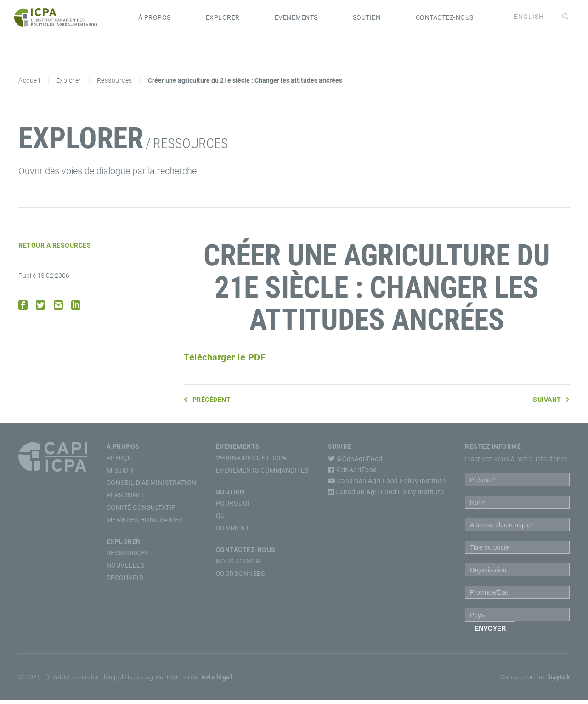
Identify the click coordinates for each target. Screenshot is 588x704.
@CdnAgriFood (355, 463)
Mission (120, 474)
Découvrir (125, 582)
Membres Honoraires (144, 524)
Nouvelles (126, 569)
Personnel (126, 499)
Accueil (29, 84)
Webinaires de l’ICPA (252, 462)
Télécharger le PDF (225, 361)
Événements (296, 20)
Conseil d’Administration (152, 487)
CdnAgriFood (353, 474)
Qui (222, 520)
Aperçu (119, 462)
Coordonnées (240, 578)
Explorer (223, 20)
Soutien (367, 20)
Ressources (115, 84)
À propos (155, 20)
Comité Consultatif (141, 512)
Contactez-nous (445, 20)
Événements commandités (262, 474)
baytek (559, 681)
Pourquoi (233, 507)
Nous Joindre (240, 565)
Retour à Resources (55, 249)
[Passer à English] (525, 19)
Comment (233, 532)
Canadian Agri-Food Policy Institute (387, 485)
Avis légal (217, 681)
